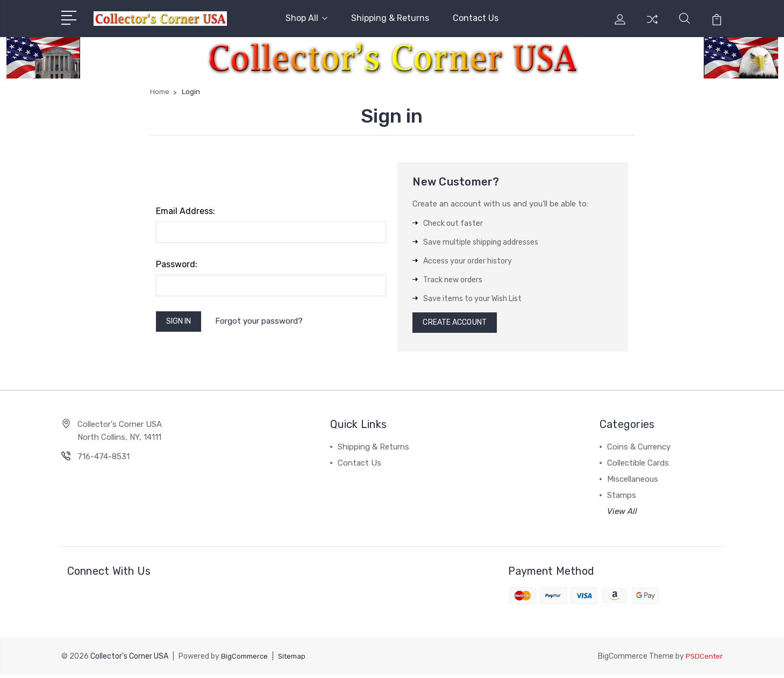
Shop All (307, 18)
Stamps (622, 498)
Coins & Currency (639, 450)
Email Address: (186, 211)
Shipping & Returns (390, 18)
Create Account (459, 324)
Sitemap (296, 659)
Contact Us (476, 18)
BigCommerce (246, 659)
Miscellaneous (633, 482)
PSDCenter (703, 659)
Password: (177, 264)
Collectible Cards (638, 466)
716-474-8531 (104, 460)
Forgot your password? (266, 323)
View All (622, 515)
